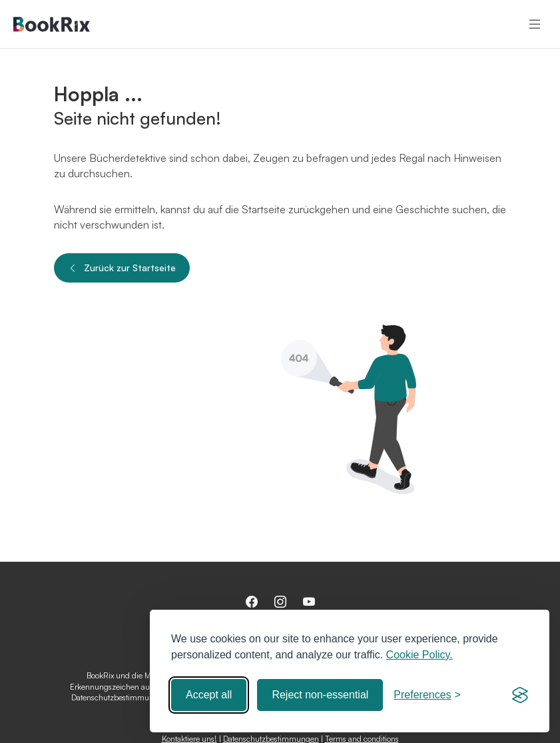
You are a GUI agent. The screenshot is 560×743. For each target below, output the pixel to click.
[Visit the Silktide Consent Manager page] (520, 695)
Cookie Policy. (420, 655)
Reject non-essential (320, 695)
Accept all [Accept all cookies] (209, 695)
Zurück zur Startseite (122, 268)
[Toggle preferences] (427, 695)
